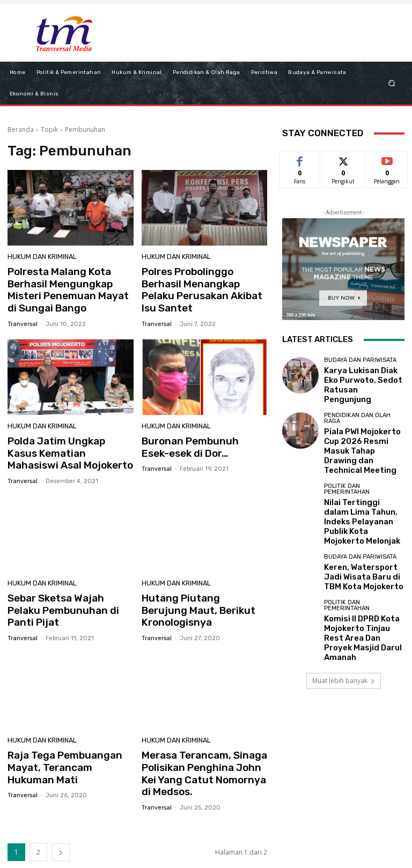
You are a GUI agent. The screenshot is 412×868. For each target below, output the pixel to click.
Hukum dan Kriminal (40, 258)
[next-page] (61, 823)
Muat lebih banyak (344, 609)
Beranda (21, 129)
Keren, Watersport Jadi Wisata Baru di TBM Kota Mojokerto (362, 526)
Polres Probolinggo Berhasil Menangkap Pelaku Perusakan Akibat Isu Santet (201, 288)
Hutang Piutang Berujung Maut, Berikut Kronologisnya (203, 594)
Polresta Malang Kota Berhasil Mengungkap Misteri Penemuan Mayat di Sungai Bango (70, 288)
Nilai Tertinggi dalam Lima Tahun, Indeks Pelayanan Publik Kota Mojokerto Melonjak (363, 481)
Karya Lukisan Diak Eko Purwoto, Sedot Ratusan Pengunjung (362, 379)
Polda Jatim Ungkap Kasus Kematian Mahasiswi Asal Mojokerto (65, 446)
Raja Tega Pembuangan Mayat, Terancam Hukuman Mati (68, 742)
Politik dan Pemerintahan (347, 458)
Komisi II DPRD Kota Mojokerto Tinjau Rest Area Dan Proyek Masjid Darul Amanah (360, 577)
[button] (392, 83)
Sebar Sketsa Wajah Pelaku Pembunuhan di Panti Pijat (67, 594)
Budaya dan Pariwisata (360, 363)
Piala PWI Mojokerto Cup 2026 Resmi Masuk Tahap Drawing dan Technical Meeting (363, 430)
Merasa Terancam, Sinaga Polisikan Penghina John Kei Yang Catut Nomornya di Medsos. (202, 747)
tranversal (23, 319)
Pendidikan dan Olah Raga (357, 407)
